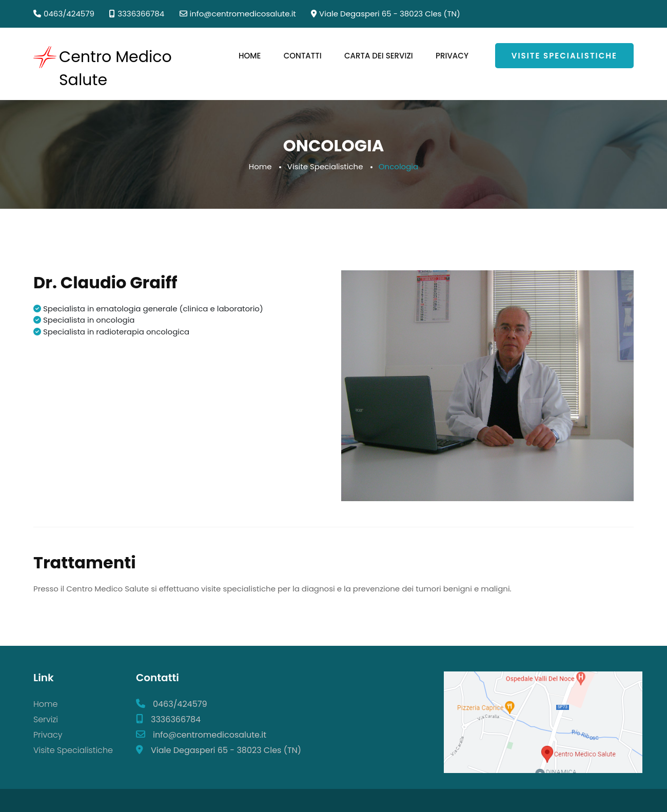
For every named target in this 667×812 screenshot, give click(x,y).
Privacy (452, 56)
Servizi (46, 719)
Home (250, 56)
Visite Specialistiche (564, 56)
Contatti (303, 56)
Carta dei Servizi (379, 56)
